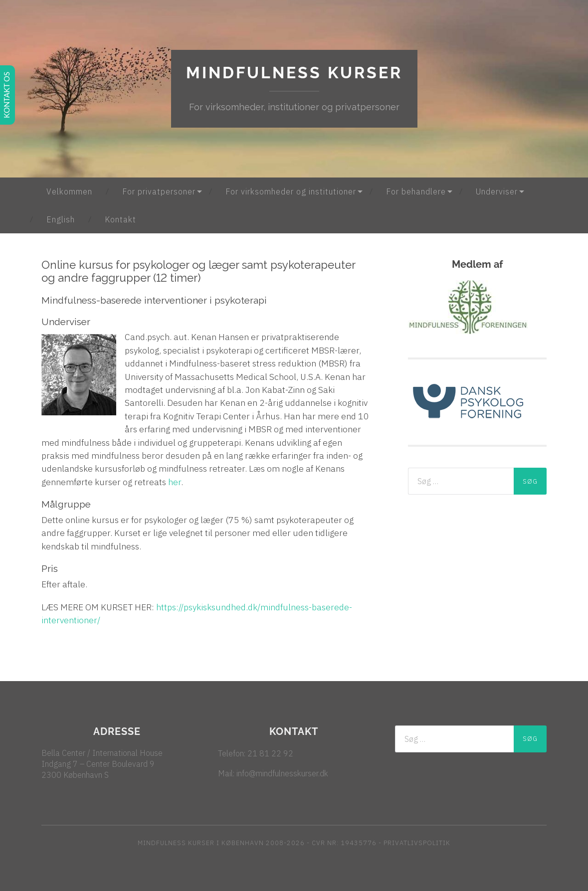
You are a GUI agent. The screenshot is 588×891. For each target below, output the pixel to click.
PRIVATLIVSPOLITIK (417, 843)
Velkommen (69, 191)
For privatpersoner (159, 191)
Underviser (497, 191)
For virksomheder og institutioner (291, 191)
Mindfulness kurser (294, 73)
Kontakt (120, 219)
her (175, 482)
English (61, 219)
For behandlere (416, 191)
